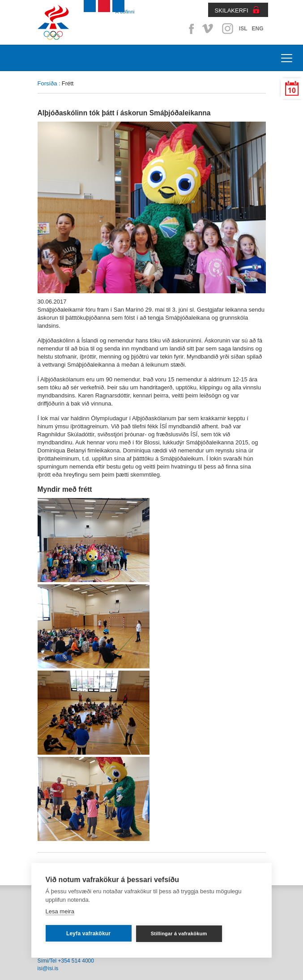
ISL (243, 29)
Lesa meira (60, 911)
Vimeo (209, 29)
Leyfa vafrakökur (88, 934)
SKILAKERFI (232, 11)
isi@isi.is (48, 968)
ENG (257, 29)
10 (292, 91)
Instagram (227, 29)
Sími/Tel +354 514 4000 (66, 961)
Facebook (190, 29)
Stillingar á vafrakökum (179, 934)
